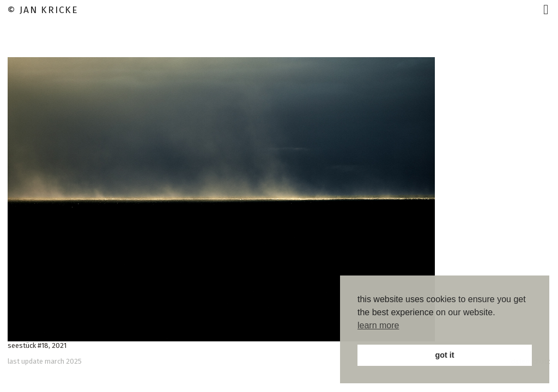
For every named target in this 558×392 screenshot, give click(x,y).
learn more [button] (378, 325)
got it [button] (444, 355)
